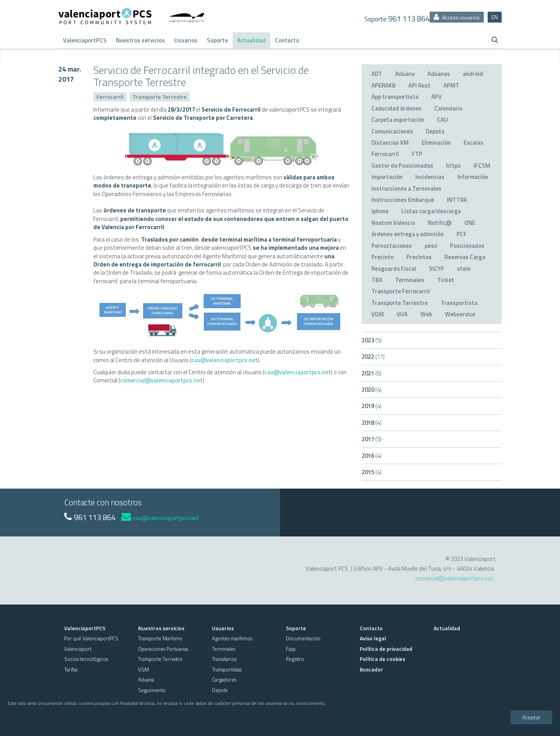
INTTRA (457, 200)
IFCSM (482, 166)
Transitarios (224, 659)
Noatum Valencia (393, 223)
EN (495, 17)
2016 (372, 456)
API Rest (419, 85)
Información (473, 177)
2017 (372, 439)
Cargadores (224, 680)
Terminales (410, 280)
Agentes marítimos (232, 638)
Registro (295, 659)
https (453, 166)
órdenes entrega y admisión (408, 234)
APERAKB (383, 85)
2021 (372, 373)
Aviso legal (373, 638)
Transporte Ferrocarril (401, 291)
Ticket (446, 280)
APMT (451, 85)
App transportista (395, 97)
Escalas (473, 143)
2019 (372, 406)
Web (426, 314)
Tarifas (71, 669)
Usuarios (186, 40)
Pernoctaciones (392, 246)
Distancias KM (390, 143)
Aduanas (439, 74)
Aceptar (531, 717)
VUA (402, 314)
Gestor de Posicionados (402, 166)
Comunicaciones (392, 131)
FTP (417, 154)
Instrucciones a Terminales (406, 188)
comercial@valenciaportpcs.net (161, 380)
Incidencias (430, 177)
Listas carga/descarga (431, 211)
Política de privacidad (386, 649)
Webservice (460, 314)
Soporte (217, 40)
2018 (372, 423)
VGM (378, 314)
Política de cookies (382, 659)
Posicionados (467, 246)
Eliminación (436, 143)
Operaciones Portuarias (163, 649)
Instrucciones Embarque (403, 200)
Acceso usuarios (457, 17)
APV (437, 97)
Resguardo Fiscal (394, 269)
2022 (373, 357)
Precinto (382, 257)
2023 (372, 340)
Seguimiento (152, 690)
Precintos (419, 257)
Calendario (448, 108)
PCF (462, 234)
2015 (372, 472)
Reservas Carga (465, 257)
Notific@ (440, 223)
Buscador (371, 669)
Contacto (287, 40)
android (473, 74)
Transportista (459, 303)
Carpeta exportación (398, 120)
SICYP (437, 269)
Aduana (405, 74)
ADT (377, 74)
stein (464, 269)
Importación (387, 177)
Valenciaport (78, 649)
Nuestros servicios (140, 40)
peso (431, 246)
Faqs (291, 649)
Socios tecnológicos (86, 659)
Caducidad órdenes (396, 108)
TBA (377, 280)
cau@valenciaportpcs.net (225, 360)
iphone (380, 211)
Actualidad (251, 40)
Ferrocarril (110, 97)
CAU (443, 120)
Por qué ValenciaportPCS (91, 638)
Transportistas (227, 669)
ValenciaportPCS (85, 40)
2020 (372, 390)
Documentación (303, 638)
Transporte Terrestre (160, 97)
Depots (435, 131)
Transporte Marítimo (160, 638)
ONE (470, 223)
